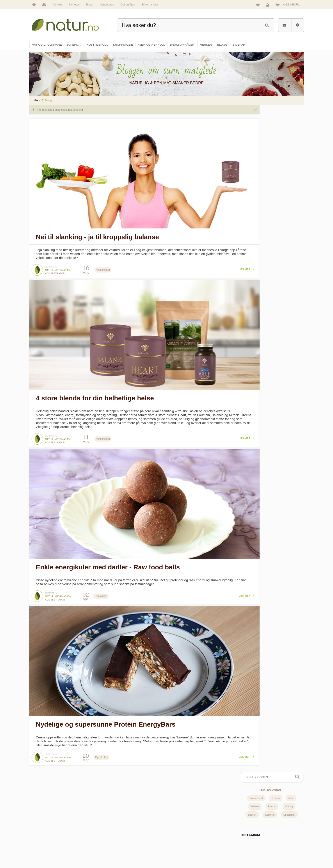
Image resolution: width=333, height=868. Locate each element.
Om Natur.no (133, 824)
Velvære (255, 144)
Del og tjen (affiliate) (231, 843)
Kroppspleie (179, 843)
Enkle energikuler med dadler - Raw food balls (108, 561)
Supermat (178, 824)
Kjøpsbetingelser (273, 843)
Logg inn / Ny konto (274, 814)
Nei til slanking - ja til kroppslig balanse (98, 235)
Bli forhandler (150, 4)
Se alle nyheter (135, 843)
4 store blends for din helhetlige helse (95, 394)
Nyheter (74, 4)
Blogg (222, 814)
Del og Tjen (128, 4)
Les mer (219, 267)
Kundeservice (271, 833)
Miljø (291, 136)
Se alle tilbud (133, 852)
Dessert (252, 153)
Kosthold (270, 153)
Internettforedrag (229, 833)
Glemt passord (272, 824)
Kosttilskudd (256, 136)
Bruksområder (227, 824)
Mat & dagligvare (182, 814)
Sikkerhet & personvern (277, 852)
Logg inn (268, 6)
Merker (130, 833)
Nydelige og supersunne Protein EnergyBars (106, 717)
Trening (276, 136)
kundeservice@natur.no (73, 840)
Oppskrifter (289, 153)
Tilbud (89, 4)
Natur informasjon (58, 268)
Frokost (272, 144)
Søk (297, 115)
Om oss (58, 4)
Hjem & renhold (181, 852)
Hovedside (132, 814)
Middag (289, 144)
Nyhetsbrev (107, 4)
